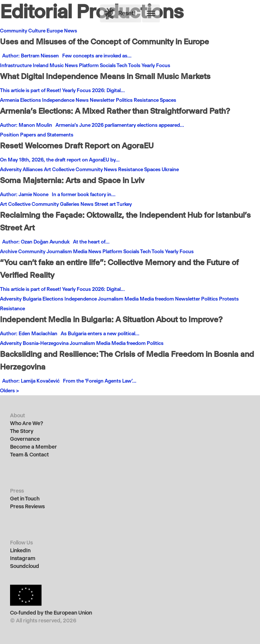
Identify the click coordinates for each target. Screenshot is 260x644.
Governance (25, 439)
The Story (22, 431)
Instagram (23, 558)
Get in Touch (25, 499)
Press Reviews (27, 507)
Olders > (9, 390)
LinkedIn (20, 551)
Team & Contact (29, 455)
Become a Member (34, 447)
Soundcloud (25, 566)
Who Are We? (27, 423)
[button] (151, 13)
